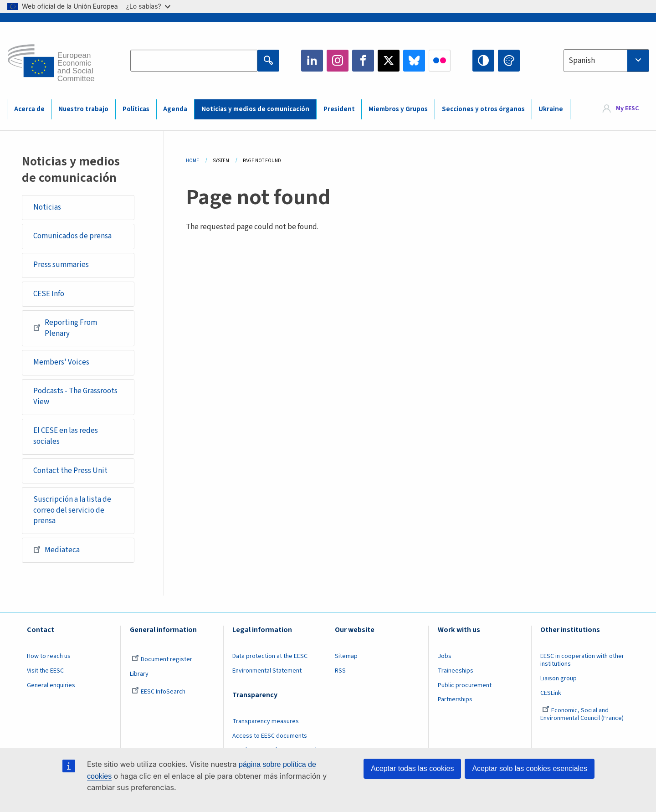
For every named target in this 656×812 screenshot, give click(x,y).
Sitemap (346, 656)
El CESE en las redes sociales (66, 436)
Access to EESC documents (270, 736)
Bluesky (414, 61)
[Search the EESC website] (194, 61)
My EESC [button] (627, 109)
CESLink (551, 693)
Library (139, 674)
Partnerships (455, 699)
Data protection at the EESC (270, 656)
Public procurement (465, 685)
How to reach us (49, 656)
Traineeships (456, 671)
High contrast (483, 61)
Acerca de (29, 109)
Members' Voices (61, 362)
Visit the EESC (45, 671)
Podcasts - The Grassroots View (75, 396)
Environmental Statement (267, 671)
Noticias (47, 207)
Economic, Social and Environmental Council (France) (583, 714)
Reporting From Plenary (65, 328)
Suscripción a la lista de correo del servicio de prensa (72, 510)
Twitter (389, 61)
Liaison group (559, 678)
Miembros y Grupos (398, 109)
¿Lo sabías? (148, 6)
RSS (340, 671)
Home (192, 161)
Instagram (338, 61)
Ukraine (551, 109)
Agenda (175, 109)
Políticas (136, 109)
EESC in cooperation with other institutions (582, 660)
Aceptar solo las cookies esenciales (530, 768)
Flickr (440, 61)
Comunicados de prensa (72, 236)
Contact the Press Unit (70, 471)
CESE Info (49, 294)
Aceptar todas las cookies (412, 768)
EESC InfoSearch (159, 692)
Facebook (363, 61)
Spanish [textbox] (582, 61)
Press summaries (61, 265)
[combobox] (606, 61)
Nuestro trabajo (83, 109)
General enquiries (51, 685)
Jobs (445, 656)
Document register (162, 659)
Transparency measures (266, 721)
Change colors (509, 61)
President (339, 109)
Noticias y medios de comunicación (255, 109)
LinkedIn (312, 61)
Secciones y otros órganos (483, 109)
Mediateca (56, 550)
